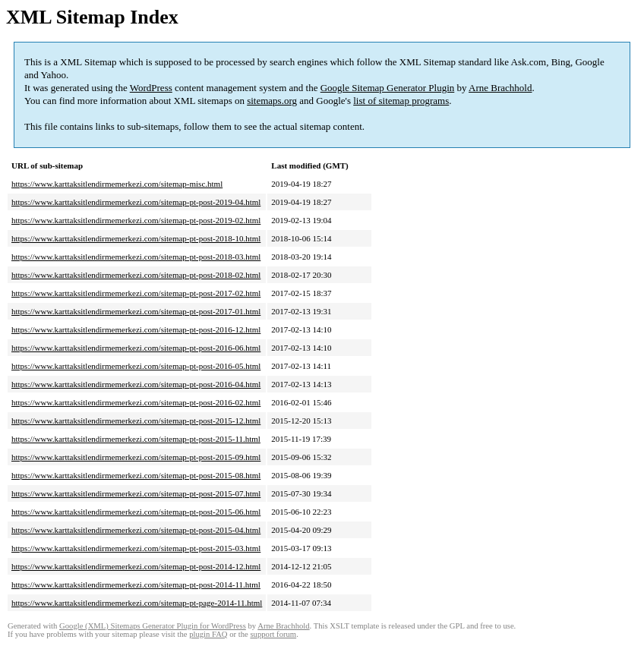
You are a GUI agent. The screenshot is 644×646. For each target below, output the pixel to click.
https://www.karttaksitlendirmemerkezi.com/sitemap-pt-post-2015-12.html (136, 421)
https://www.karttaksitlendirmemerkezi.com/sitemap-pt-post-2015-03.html (136, 548)
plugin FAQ (208, 634)
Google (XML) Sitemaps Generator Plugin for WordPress (153, 626)
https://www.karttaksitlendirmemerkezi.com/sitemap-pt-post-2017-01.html (136, 311)
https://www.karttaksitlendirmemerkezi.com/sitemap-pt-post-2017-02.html (136, 293)
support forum (273, 634)
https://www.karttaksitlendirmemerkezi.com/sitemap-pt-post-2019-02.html (136, 220)
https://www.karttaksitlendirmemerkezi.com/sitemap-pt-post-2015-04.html (136, 530)
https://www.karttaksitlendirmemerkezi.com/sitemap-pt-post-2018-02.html (136, 275)
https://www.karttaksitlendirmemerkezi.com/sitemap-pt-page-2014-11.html (137, 603)
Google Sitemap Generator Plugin (388, 88)
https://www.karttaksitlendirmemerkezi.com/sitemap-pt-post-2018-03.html (136, 257)
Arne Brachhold (500, 88)
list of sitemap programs (401, 101)
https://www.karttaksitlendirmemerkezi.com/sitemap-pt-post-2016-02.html (136, 402)
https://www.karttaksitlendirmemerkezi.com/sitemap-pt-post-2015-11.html (136, 439)
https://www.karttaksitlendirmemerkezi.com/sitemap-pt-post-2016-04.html (136, 384)
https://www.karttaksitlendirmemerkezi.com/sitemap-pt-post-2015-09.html (136, 457)
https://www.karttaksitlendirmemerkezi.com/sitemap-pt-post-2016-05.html (136, 366)
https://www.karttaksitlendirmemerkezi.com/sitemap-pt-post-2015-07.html (136, 493)
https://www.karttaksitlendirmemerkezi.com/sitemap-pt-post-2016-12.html (136, 329)
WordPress (151, 88)
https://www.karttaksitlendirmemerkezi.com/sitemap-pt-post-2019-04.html (136, 202)
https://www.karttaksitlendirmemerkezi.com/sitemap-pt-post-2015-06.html (136, 512)
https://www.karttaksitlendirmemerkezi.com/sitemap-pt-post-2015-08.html (136, 475)
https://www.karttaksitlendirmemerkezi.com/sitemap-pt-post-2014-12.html (136, 566)
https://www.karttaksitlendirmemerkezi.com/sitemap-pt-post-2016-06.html (136, 348)
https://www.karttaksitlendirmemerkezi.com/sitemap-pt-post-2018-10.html (136, 238)
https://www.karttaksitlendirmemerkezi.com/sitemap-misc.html (117, 184)
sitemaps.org (272, 101)
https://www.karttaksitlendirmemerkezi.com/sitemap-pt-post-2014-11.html (136, 585)
